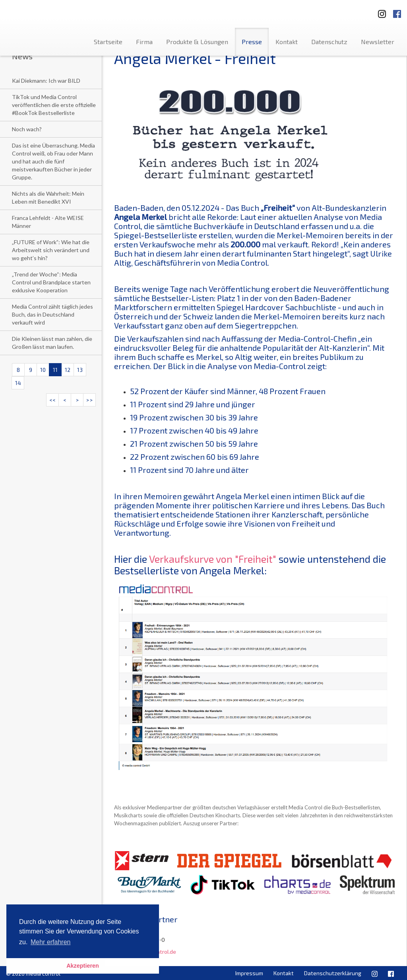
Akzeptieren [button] (83, 966)
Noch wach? (27, 129)
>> (89, 400)
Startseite (108, 42)
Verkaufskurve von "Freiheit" (213, 559)
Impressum (249, 973)
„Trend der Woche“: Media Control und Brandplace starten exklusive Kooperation (51, 282)
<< (52, 400)
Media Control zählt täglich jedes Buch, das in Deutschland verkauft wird (52, 314)
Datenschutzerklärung (333, 973)
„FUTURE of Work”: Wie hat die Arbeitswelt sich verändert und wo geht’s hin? (51, 250)
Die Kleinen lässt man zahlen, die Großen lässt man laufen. (52, 343)
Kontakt (287, 42)
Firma (144, 42)
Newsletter (378, 42)
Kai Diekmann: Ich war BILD (46, 81)
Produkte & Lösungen (197, 42)
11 (55, 370)
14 (18, 383)
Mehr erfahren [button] (51, 942)
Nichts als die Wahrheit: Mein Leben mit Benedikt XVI (48, 197)
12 (68, 370)
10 (43, 370)
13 (80, 370)
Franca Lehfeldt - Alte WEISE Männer (48, 222)
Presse (252, 42)
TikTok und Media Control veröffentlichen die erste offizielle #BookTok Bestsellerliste (54, 105)
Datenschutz (329, 42)
